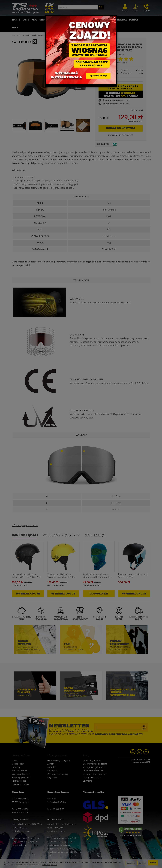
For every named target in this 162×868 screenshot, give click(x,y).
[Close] (114, 17)
